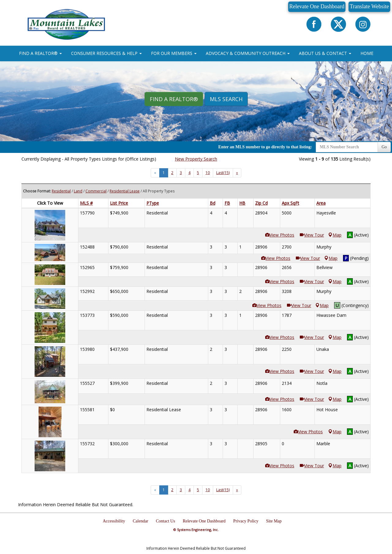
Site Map (274, 521)
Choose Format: (37, 191)
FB (227, 203)
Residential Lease (125, 191)
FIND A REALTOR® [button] (40, 53)
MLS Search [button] (226, 99)
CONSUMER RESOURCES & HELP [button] (106, 53)
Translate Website (369, 6)
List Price (119, 203)
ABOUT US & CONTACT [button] (325, 53)
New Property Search (196, 159)
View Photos (280, 235)
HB (242, 203)
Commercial (96, 191)
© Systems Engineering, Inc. (196, 530)
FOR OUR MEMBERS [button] (174, 53)
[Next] (237, 173)
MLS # (86, 203)
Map (335, 235)
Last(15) (223, 173)
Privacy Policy (246, 521)
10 (208, 173)
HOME (367, 53)
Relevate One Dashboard (317, 6)
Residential (61, 191)
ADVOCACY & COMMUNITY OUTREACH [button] (248, 53)
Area (321, 203)
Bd (213, 203)
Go (384, 147)
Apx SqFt (290, 203)
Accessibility (114, 521)
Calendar (141, 521)
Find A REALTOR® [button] (174, 99)
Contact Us (166, 521)
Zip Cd (261, 203)
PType (153, 203)
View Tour (312, 235)
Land (78, 191)
